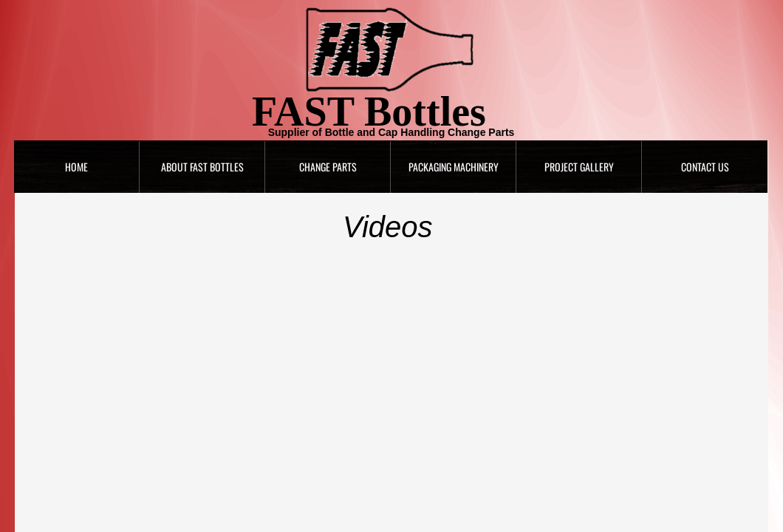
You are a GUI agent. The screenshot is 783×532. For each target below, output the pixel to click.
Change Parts (328, 167)
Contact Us (705, 167)
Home (76, 167)
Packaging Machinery (454, 167)
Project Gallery (579, 167)
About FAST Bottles (202, 167)
